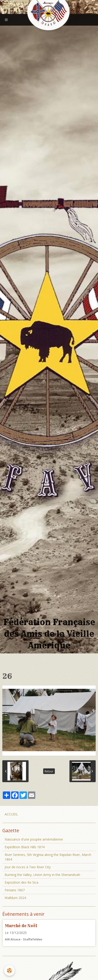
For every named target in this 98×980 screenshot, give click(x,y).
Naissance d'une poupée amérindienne (34, 839)
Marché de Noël (21, 926)
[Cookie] (9, 971)
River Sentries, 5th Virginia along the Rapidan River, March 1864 (48, 857)
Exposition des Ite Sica (21, 882)
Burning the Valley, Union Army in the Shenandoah (42, 875)
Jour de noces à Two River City (28, 867)
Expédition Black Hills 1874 (25, 847)
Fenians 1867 (15, 890)
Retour (49, 771)
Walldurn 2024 (15, 898)
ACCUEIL (11, 814)
